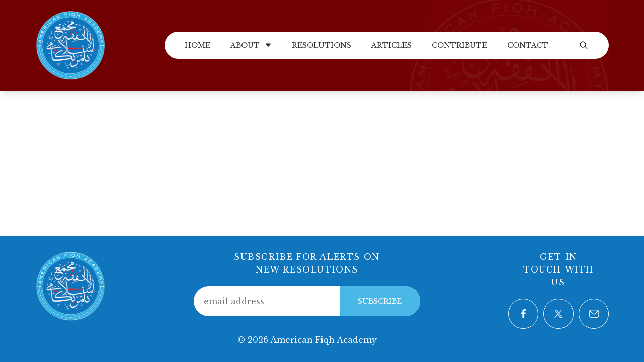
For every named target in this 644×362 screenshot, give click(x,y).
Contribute (459, 45)
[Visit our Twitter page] (558, 314)
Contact (528, 45)
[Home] (70, 44)
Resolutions (321, 45)
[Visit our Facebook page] (523, 314)
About (251, 45)
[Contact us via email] (594, 314)
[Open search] (584, 45)
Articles (391, 45)
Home (197, 45)
